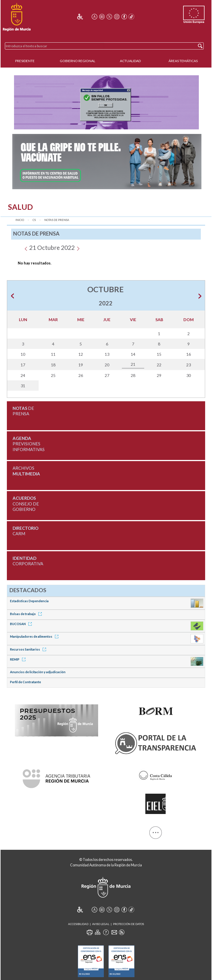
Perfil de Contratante (25, 682)
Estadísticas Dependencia (29, 601)
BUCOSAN (22, 624)
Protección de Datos (128, 924)
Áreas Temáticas (183, 61)
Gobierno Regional (78, 61)
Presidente (25, 61)
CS (34, 220)
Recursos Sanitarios (29, 649)
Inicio (20, 220)
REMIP (19, 659)
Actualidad (130, 61)
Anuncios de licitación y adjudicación (38, 672)
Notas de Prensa (57, 220)
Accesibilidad (78, 924)
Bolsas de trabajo (27, 614)
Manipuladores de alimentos (35, 636)
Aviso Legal (101, 924)
